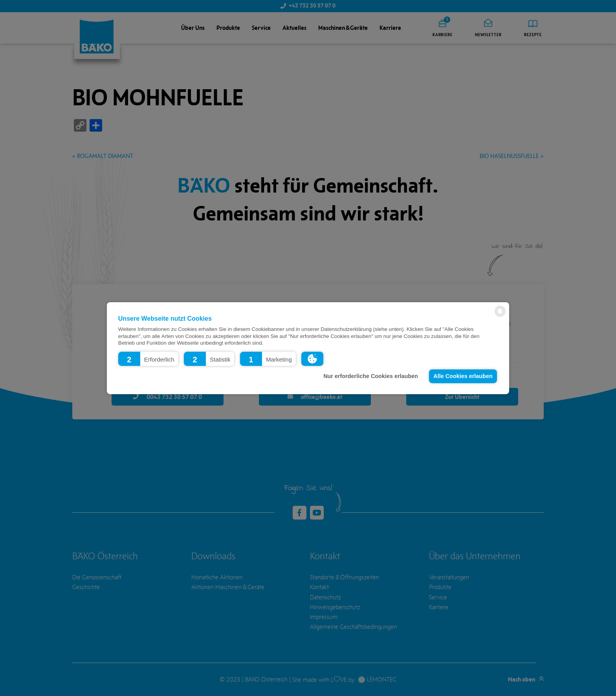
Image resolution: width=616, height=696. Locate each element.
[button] (148, 358)
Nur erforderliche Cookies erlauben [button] (371, 376)
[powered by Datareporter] (500, 316)
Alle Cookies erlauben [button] (463, 376)
